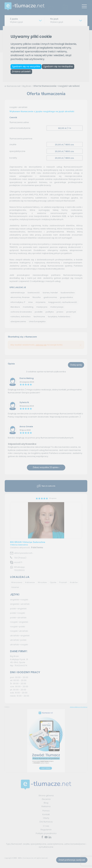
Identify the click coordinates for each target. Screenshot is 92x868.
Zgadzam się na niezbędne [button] (62, 67)
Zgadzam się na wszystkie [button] (27, 67)
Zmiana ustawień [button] (22, 74)
